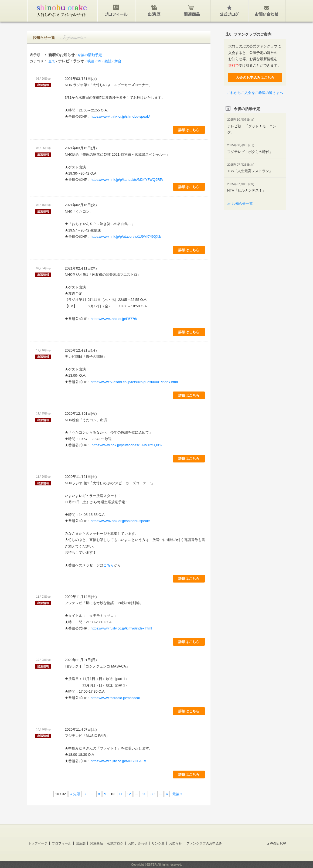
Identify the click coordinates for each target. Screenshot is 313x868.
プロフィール (62, 843)
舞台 (118, 61)
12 (129, 794)
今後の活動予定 (90, 55)
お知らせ (175, 843)
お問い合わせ (138, 843)
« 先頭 (75, 794)
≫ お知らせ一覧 (240, 204)
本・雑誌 (104, 61)
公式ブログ (115, 843)
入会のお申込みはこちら (255, 78)
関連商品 (96, 843)
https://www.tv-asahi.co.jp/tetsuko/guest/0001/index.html (134, 382)
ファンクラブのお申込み (204, 843)
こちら (109, 565)
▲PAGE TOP (276, 843)
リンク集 (158, 843)
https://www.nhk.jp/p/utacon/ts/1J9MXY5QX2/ (126, 236)
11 (121, 794)
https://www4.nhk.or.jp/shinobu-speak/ (120, 116)
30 (152, 794)
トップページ (38, 843)
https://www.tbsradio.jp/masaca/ (115, 698)
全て (52, 61)
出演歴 (81, 843)
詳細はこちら (189, 130)
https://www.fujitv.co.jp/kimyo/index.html (121, 628)
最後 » (177, 794)
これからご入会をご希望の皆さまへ (255, 93)
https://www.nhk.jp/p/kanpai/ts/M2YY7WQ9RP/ (127, 180)
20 (144, 794)
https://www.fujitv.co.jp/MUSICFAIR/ (118, 761)
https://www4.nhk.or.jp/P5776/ (114, 319)
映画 (91, 61)
